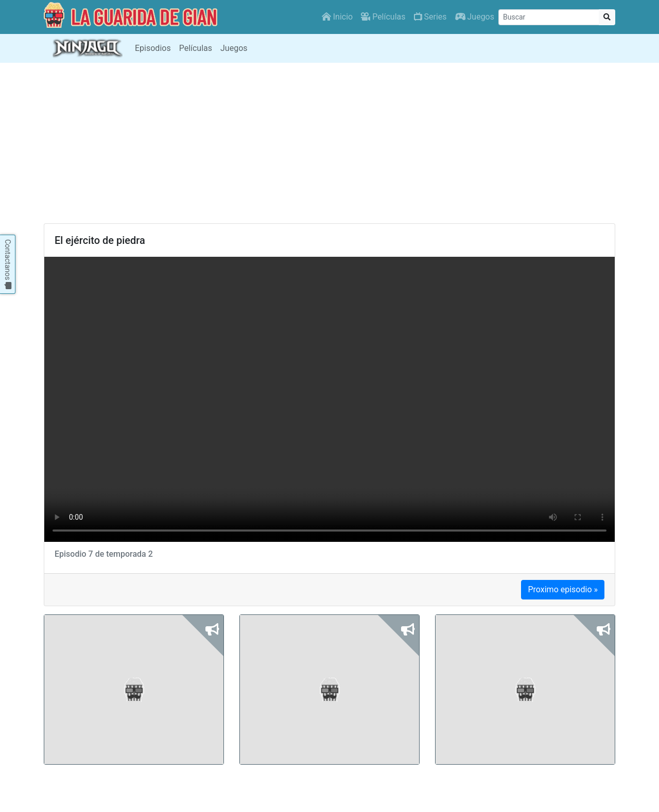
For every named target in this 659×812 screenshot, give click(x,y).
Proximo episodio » (563, 589)
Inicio (337, 17)
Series (430, 17)
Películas (383, 17)
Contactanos (8, 264)
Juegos (475, 17)
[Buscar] (549, 17)
